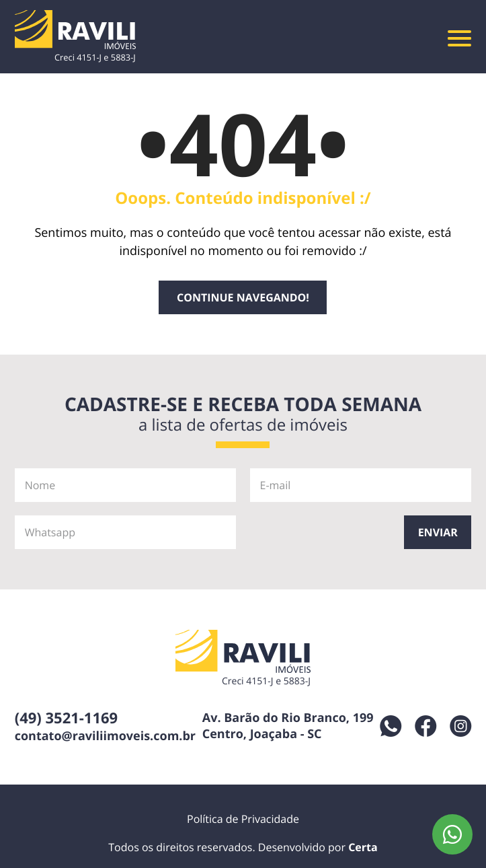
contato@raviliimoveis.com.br (105, 736)
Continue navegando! (243, 297)
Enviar (438, 532)
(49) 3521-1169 (67, 718)
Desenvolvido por (318, 847)
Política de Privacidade (243, 819)
